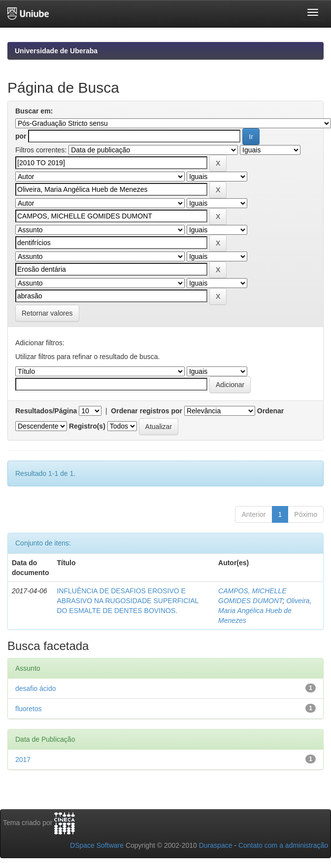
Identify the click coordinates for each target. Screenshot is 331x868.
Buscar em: (34, 111)
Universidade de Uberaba (56, 51)
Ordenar (270, 411)
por (21, 136)
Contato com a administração (283, 845)
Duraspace (216, 845)
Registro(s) (87, 426)
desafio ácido (36, 688)
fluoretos (29, 709)
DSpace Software (97, 845)
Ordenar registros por (147, 411)
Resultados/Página (46, 411)
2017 (23, 759)
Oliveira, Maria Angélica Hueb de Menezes (265, 611)
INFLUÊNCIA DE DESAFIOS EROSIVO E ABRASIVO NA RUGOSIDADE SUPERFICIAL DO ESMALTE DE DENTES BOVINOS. (127, 601)
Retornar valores (47, 313)
